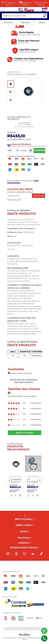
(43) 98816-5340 (44, 631)
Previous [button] (9, 480)
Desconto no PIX (10, 4)
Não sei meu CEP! (14, 199)
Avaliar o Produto (25, 433)
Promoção (8, 22)
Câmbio (42, 22)
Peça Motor (26, 22)
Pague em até (28, 4)
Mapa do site (40, 629)
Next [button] (40, 480)
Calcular (38, 196)
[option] (11, 84)
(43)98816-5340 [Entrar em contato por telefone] (44, 638)
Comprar (39, 150)
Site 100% (43, 4)
